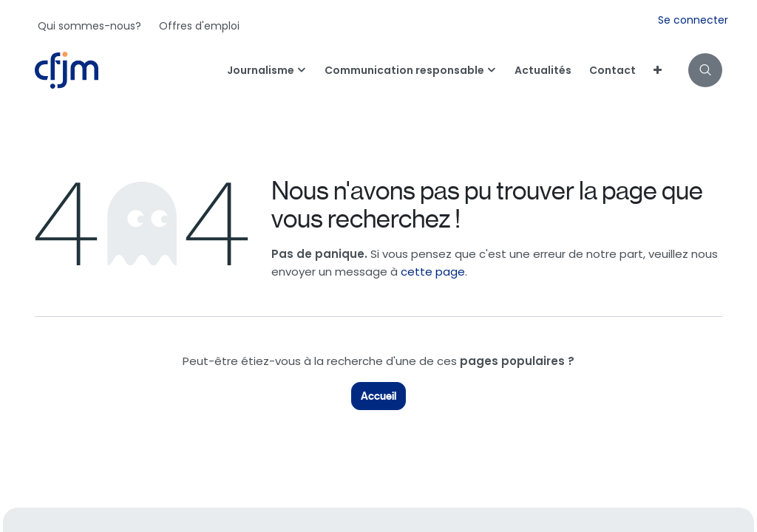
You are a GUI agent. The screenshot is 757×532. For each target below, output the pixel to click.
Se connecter (693, 20)
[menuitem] (89, 26)
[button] (705, 70)
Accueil (378, 396)
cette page (433, 272)
